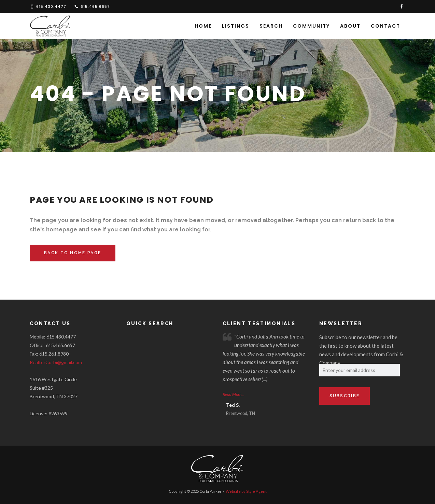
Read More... (234, 395)
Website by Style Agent (246, 491)
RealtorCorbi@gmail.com (56, 362)
